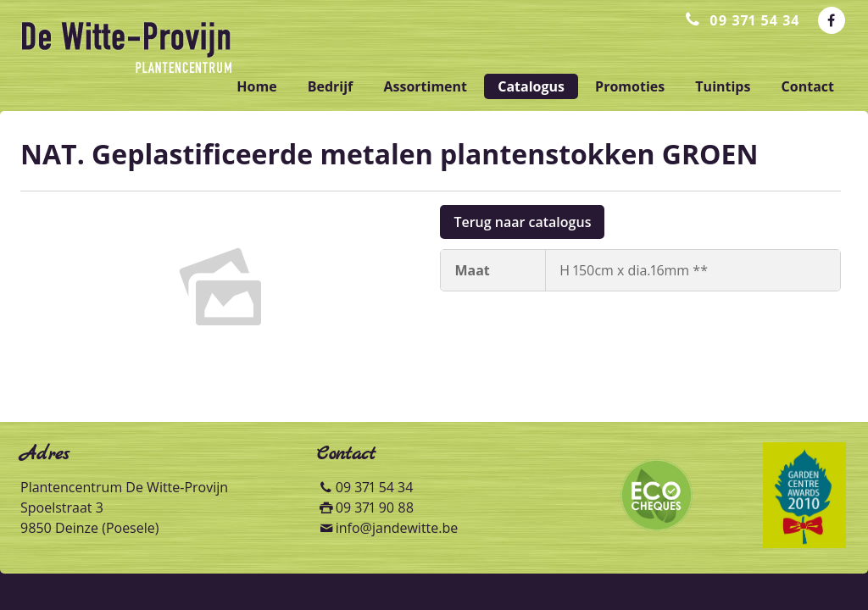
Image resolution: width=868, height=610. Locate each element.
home (256, 86)
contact (808, 86)
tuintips (723, 86)
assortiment (425, 86)
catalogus (531, 86)
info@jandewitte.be (397, 528)
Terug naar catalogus (522, 222)
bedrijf (331, 86)
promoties (630, 86)
